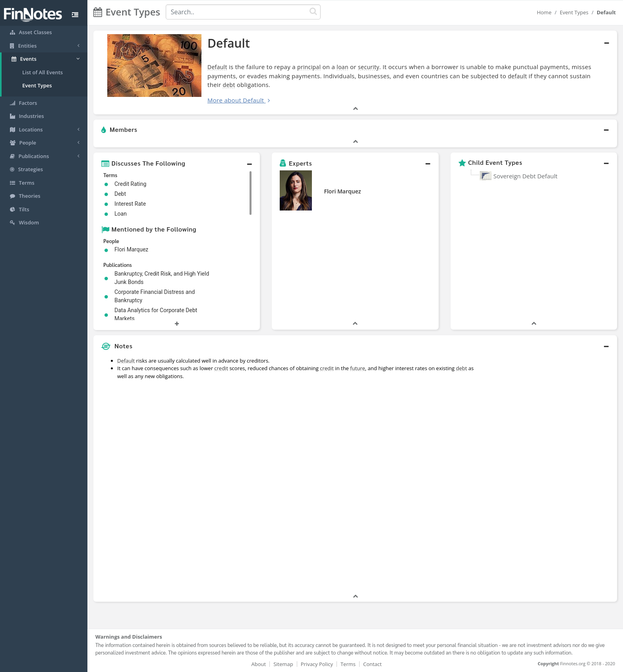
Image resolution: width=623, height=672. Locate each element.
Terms (348, 664)
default (517, 76)
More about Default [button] (236, 100)
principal (309, 67)
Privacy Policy (317, 664)
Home (544, 12)
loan (342, 67)
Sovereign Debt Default (526, 176)
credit (221, 368)
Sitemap (283, 664)
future (358, 368)
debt (229, 85)
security (369, 67)
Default (217, 67)
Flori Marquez (342, 191)
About (259, 664)
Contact (372, 664)
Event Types (37, 85)
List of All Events (43, 72)
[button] (355, 130)
